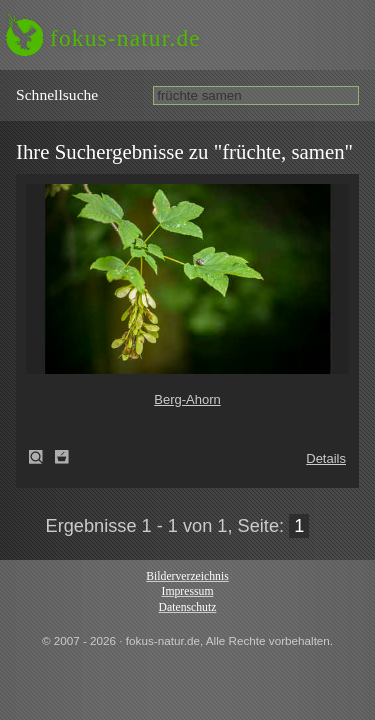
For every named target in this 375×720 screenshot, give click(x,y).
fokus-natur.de (125, 38)
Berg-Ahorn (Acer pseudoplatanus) (42, 457)
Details (326, 458)
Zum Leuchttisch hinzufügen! (62, 457)
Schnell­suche (57, 94)
